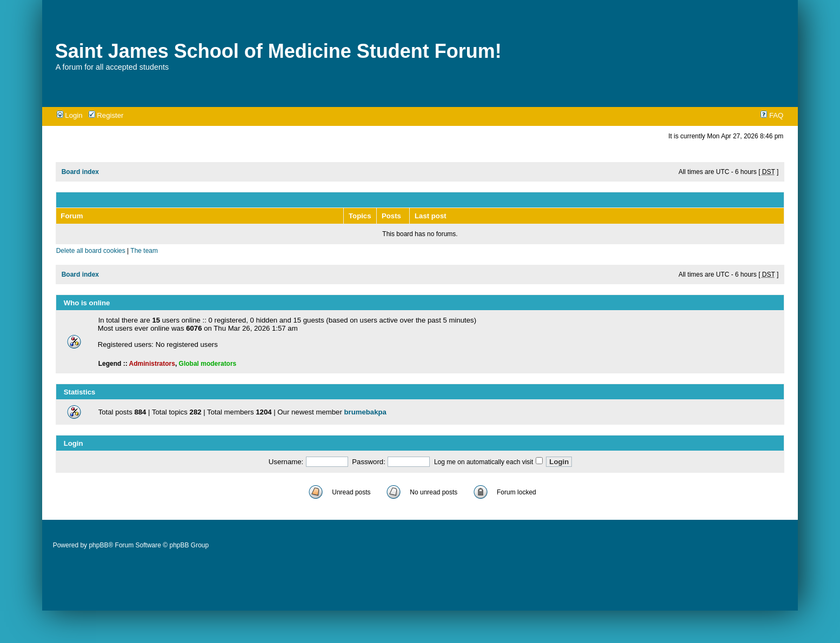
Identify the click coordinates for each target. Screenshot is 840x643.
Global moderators (208, 364)
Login (70, 115)
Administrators (152, 364)
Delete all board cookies (91, 251)
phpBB (98, 545)
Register (106, 115)
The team (144, 251)
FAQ (772, 115)
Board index (80, 172)
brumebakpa (365, 412)
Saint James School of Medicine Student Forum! (278, 51)
